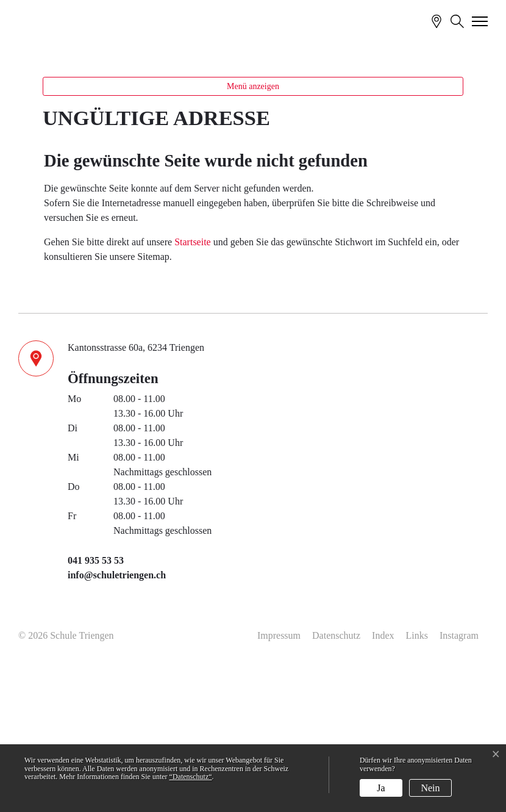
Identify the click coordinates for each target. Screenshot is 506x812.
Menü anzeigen (253, 225)
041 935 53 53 (96, 699)
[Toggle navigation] (480, 21)
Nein (430, 788)
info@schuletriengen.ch (117, 713)
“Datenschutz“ (191, 777)
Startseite (193, 380)
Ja (381, 788)
